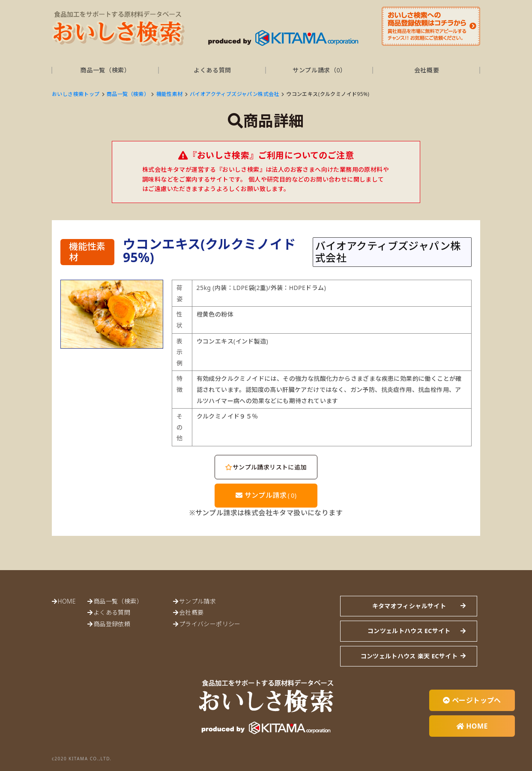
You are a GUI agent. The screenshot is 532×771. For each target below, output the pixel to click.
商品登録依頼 (112, 624)
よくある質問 (212, 70)
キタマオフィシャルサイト (409, 606)
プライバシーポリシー (210, 624)
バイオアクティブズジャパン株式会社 (235, 94)
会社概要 (427, 70)
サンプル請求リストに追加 (266, 467)
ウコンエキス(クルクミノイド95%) (328, 94)
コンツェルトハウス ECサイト (409, 631)
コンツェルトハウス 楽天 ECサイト (409, 656)
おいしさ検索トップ (76, 94)
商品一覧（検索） (105, 70)
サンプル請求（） (320, 70)
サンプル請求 (266, 495)
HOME (66, 601)
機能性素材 (170, 94)
